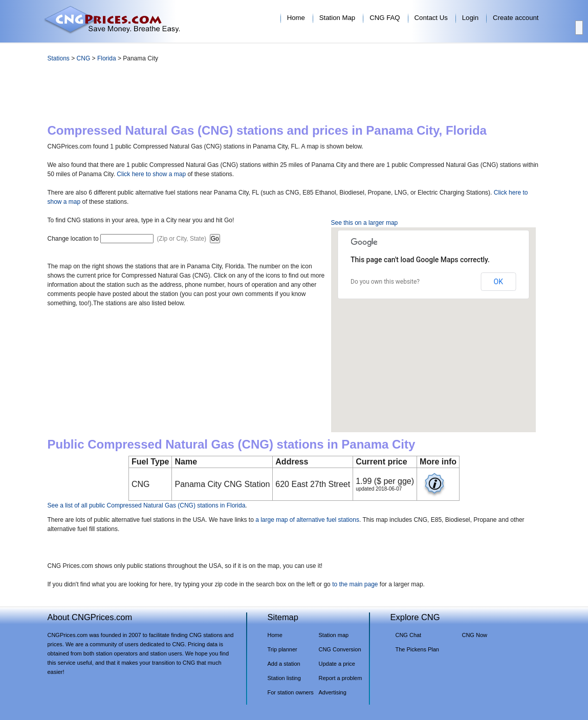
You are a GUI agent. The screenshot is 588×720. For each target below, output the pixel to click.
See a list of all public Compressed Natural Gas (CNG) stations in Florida (147, 505)
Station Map (337, 18)
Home (296, 18)
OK (498, 282)
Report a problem (341, 678)
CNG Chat (409, 635)
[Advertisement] (294, 95)
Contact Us (431, 18)
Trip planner (282, 649)
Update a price (337, 664)
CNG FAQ (385, 18)
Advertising (333, 692)
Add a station (284, 664)
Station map (334, 635)
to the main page (355, 584)
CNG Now (475, 635)
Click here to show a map (151, 174)
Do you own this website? (385, 282)
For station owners (291, 692)
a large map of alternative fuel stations (307, 520)
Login (470, 18)
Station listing (284, 678)
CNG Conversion (340, 649)
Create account (516, 18)
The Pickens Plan (417, 649)
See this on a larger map (365, 223)
